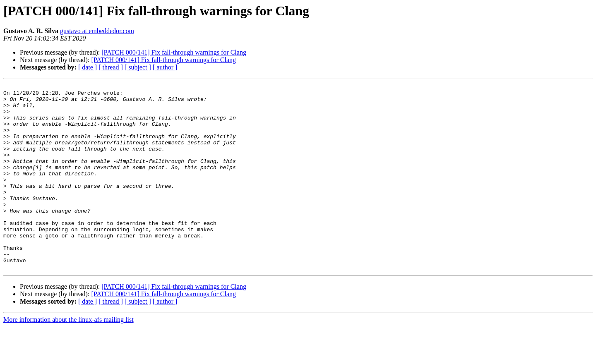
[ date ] (88, 67)
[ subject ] (138, 67)
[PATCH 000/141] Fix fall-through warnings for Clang (174, 52)
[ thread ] (111, 67)
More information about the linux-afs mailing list (68, 357)
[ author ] (165, 67)
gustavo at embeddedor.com (97, 31)
